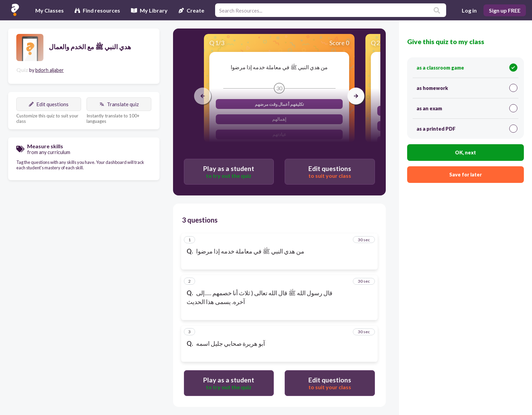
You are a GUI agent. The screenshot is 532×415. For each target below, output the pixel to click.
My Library (149, 10)
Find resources (97, 10)
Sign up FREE (505, 10)
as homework (467, 88)
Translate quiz (119, 104)
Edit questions (49, 104)
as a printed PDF (467, 129)
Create (191, 10)
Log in (469, 10)
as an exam (467, 108)
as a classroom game (467, 68)
